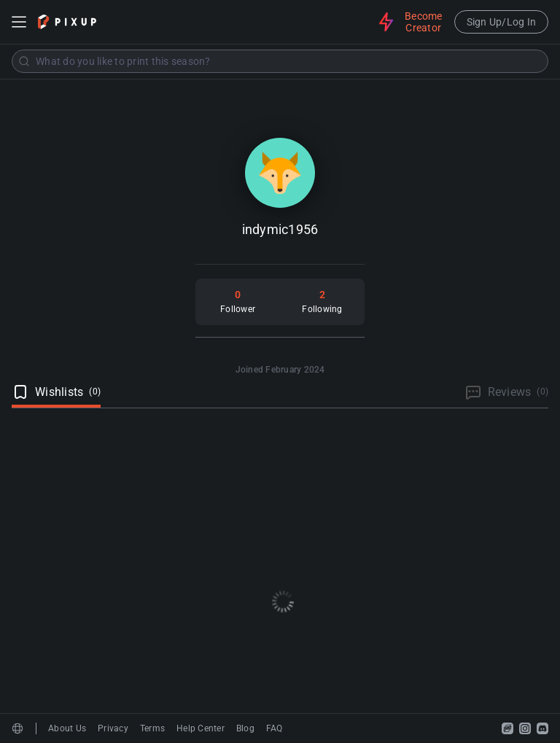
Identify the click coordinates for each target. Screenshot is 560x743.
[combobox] (280, 61)
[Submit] (24, 61)
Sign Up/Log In (502, 22)
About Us (67, 728)
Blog (245, 728)
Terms (152, 728)
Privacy (113, 728)
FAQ (275, 728)
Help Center (201, 728)
